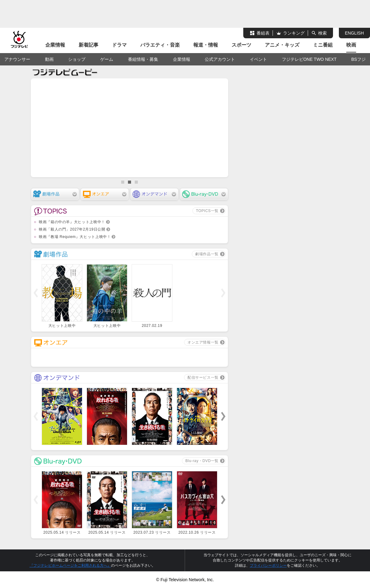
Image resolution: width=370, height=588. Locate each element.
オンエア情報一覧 (203, 342)
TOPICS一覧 (207, 211)
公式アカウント (220, 59)
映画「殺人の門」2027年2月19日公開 (72, 229)
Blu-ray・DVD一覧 (202, 461)
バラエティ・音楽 (160, 45)
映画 (351, 45)
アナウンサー (17, 59)
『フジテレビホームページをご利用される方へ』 (70, 565)
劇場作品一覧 (207, 254)
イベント (258, 59)
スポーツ (241, 45)
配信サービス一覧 (203, 377)
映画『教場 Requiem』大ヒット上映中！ (75, 237)
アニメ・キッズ (282, 45)
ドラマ (119, 45)
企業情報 (55, 45)
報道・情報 (206, 45)
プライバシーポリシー (268, 565)
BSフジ (358, 59)
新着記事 (88, 45)
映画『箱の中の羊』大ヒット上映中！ (72, 222)
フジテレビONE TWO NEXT (309, 59)
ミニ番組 (323, 45)
